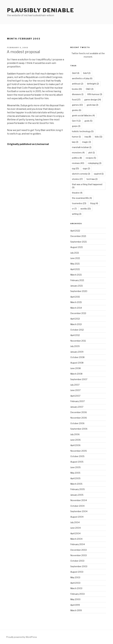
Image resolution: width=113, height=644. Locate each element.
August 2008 (77, 363)
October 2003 (77, 561)
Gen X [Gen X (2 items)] (76, 121)
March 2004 (76, 539)
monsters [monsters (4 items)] (78, 153)
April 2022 (75, 231)
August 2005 (77, 462)
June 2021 (75, 258)
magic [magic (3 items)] (87, 142)
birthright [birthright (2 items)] (93, 84)
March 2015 (76, 302)
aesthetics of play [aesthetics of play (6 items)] (82, 78)
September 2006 (79, 429)
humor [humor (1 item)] (76, 137)
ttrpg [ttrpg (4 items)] (94, 203)
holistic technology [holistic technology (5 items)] (83, 131)
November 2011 (78, 341)
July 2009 (75, 346)
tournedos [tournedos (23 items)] (79, 203)
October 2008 (77, 357)
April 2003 (75, 583)
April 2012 (75, 335)
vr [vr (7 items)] (74, 209)
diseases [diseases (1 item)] (78, 94)
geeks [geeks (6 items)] (77, 110)
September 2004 (79, 511)
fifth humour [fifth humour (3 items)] (95, 94)
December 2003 (78, 550)
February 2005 (78, 489)
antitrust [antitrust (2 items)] (78, 84)
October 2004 (77, 506)
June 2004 (75, 528)
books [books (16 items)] (77, 89)
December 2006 (79, 412)
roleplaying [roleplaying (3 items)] (95, 163)
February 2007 (77, 401)
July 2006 (75, 434)
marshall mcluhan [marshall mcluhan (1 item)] (82, 147)
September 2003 (79, 566)
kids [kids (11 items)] (99, 137)
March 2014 (76, 308)
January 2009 (77, 352)
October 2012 (77, 330)
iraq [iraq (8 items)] (88, 137)
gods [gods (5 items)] (88, 121)
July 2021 (75, 253)
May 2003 (75, 577)
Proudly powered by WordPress (22, 637)
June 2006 (75, 440)
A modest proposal (23, 52)
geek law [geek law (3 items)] (92, 105)
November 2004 (79, 500)
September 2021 (78, 242)
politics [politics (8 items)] (77, 158)
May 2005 (75, 473)
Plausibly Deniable (41, 10)
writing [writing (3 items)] (77, 214)
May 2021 (75, 264)
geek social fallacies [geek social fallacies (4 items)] (83, 115)
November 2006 (79, 418)
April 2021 (75, 269)
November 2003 (78, 555)
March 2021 (76, 275)
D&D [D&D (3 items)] (90, 89)
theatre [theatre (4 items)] (77, 193)
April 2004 (75, 533)
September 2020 (79, 291)
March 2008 (76, 374)
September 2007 (79, 379)
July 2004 (75, 522)
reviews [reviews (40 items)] (78, 163)
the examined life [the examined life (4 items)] (82, 198)
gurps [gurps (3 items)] (76, 126)
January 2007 (77, 407)
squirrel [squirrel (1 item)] (99, 174)
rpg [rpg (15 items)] (75, 168)
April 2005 (75, 478)
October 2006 (77, 423)
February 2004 (78, 544)
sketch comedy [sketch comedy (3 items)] (81, 174)
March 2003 (76, 588)
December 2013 (78, 313)
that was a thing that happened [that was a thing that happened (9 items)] (87, 186)
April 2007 (75, 396)
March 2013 (76, 324)
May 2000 (75, 599)
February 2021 (77, 280)
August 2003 (77, 572)
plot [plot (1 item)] (92, 153)
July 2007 (75, 385)
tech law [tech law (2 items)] (92, 179)
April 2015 (75, 297)
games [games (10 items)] (77, 105)
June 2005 (75, 467)
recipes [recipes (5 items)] (91, 158)
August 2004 (77, 517)
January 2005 (77, 495)
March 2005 (76, 484)
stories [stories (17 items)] (77, 179)
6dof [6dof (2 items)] (87, 73)
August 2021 (77, 247)
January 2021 (77, 286)
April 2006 (75, 445)
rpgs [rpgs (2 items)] (86, 168)
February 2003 (77, 594)
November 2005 (79, 451)
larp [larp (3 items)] (75, 142)
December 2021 (78, 236)
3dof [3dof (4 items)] (76, 73)
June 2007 (75, 390)
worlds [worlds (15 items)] (86, 209)
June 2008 (75, 368)
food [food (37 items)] (76, 100)
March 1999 (76, 610)
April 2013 (75, 319)
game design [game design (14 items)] (93, 100)
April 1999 (75, 605)
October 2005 (77, 456)
